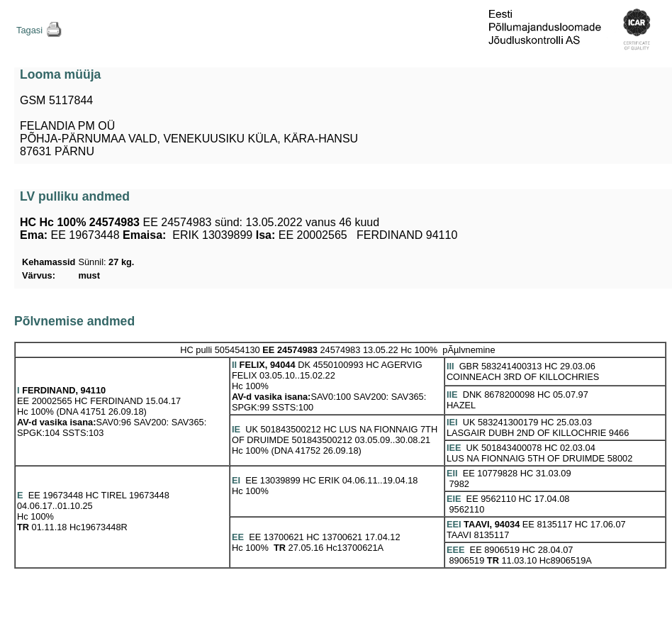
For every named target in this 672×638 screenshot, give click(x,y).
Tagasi (29, 30)
